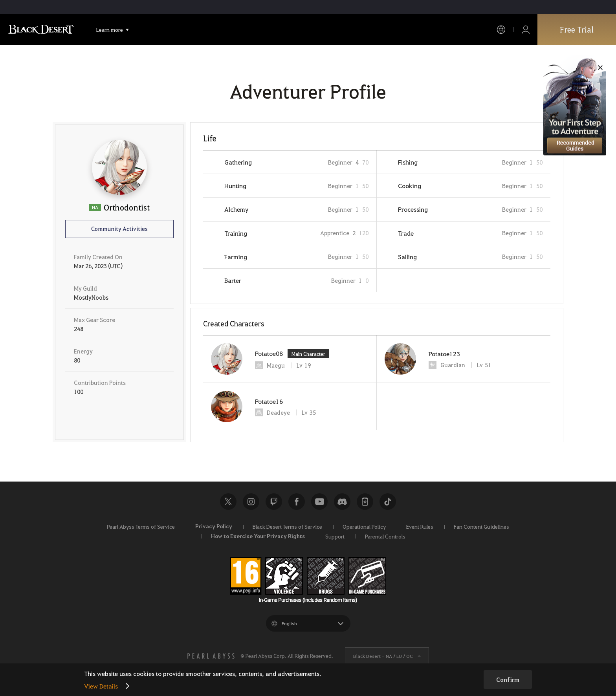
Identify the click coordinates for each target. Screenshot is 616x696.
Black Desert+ (365, 502)
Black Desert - (383, 656)
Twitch (274, 502)
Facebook (297, 502)
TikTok (388, 502)
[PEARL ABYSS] (211, 656)
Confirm (508, 680)
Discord (342, 502)
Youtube (319, 502)
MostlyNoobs (91, 297)
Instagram (251, 502)
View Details (101, 686)
